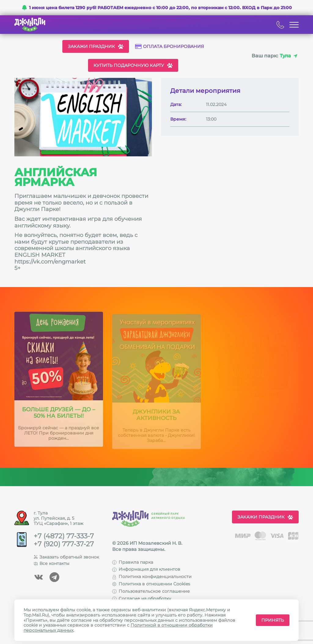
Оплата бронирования (169, 47)
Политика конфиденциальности (152, 577)
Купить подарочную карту (133, 65)
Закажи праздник (96, 46)
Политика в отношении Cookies (151, 584)
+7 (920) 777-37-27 (64, 544)
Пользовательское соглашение (151, 591)
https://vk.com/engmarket (50, 262)
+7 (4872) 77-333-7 (64, 536)
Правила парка (133, 562)
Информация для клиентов (146, 569)
